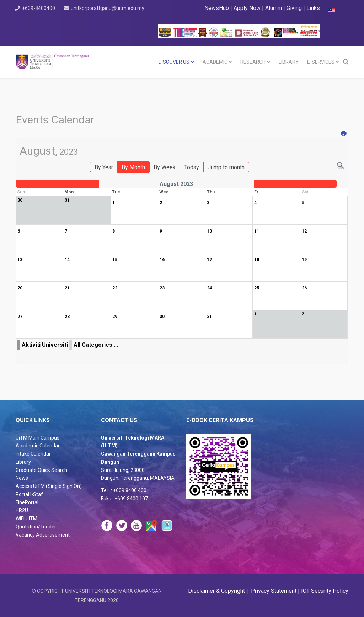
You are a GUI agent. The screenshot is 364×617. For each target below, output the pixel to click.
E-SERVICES (321, 62)
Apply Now (247, 8)
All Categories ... (96, 345)
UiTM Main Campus (38, 438)
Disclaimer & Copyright (217, 591)
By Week (165, 167)
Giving (294, 8)
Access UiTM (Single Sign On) (49, 486)
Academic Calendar (38, 446)
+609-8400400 (42, 8)
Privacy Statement (273, 591)
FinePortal (27, 502)
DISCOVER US (174, 62)
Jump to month (226, 167)
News (22, 478)
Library (23, 462)
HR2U (22, 510)
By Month (133, 167)
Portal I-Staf (29, 494)
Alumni (274, 8)
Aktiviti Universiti (45, 345)
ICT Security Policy (325, 591)
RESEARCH (253, 62)
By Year (104, 167)
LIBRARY (289, 62)
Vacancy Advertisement (43, 535)
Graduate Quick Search (41, 470)
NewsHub (217, 8)
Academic (215, 62)
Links (313, 8)
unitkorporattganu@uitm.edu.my (62, 17)
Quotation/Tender (36, 527)
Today (192, 167)
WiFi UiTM (26, 518)
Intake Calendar (33, 454)
